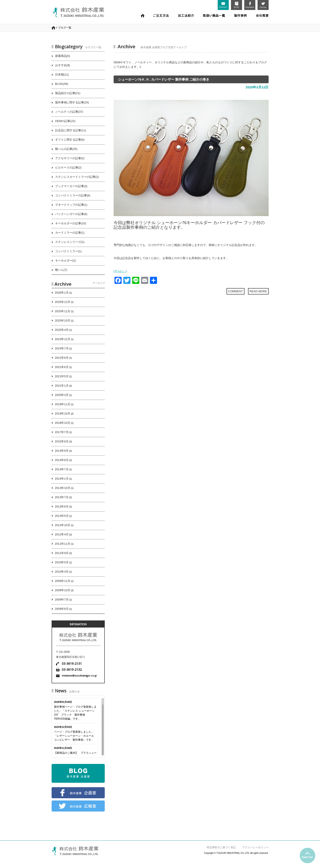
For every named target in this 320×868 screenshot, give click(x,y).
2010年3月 (62, 572)
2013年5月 (62, 516)
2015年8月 (62, 441)
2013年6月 (62, 507)
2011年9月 (62, 553)
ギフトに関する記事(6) (70, 140)
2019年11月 (63, 404)
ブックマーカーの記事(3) (71, 186)
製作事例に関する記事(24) (72, 102)
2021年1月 (62, 386)
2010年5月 (62, 562)
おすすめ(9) (63, 65)
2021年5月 (62, 376)
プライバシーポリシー (255, 847)
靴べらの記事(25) (66, 149)
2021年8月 (62, 358)
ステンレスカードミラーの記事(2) (77, 177)
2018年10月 (63, 423)
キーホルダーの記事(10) (71, 223)
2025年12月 (63, 302)
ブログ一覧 (65, 28)
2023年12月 (63, 339)
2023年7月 (62, 348)
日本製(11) (62, 75)
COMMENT (236, 291)
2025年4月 (62, 330)
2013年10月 (63, 488)
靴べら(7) (61, 270)
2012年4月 (62, 534)
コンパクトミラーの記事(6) (73, 195)
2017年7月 (62, 432)
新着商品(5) (63, 56)
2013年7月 (62, 497)
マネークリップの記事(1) (71, 205)
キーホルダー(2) (66, 261)
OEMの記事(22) (65, 121)
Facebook (250, 5)
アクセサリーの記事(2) (70, 158)
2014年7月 (62, 469)
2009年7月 (62, 600)
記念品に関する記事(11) (71, 130)
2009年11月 (63, 581)
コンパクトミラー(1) (68, 251)
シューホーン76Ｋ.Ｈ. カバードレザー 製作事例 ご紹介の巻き (164, 79)
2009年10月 (63, 590)
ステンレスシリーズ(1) (70, 242)
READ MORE (258, 291)
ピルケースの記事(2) (68, 168)
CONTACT (223, 5)
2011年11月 (63, 544)
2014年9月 (62, 451)
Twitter (263, 5)
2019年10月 (63, 414)
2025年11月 (63, 311)
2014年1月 (62, 479)
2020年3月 (62, 395)
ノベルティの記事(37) (69, 112)
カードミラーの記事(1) (70, 233)
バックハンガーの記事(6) (71, 214)
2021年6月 (62, 367)
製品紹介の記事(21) (68, 93)
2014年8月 (62, 460)
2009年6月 (62, 609)
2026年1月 (62, 293)
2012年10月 (63, 525)
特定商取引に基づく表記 (221, 847)
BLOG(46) (62, 84)
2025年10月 (63, 321)
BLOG (237, 5)
